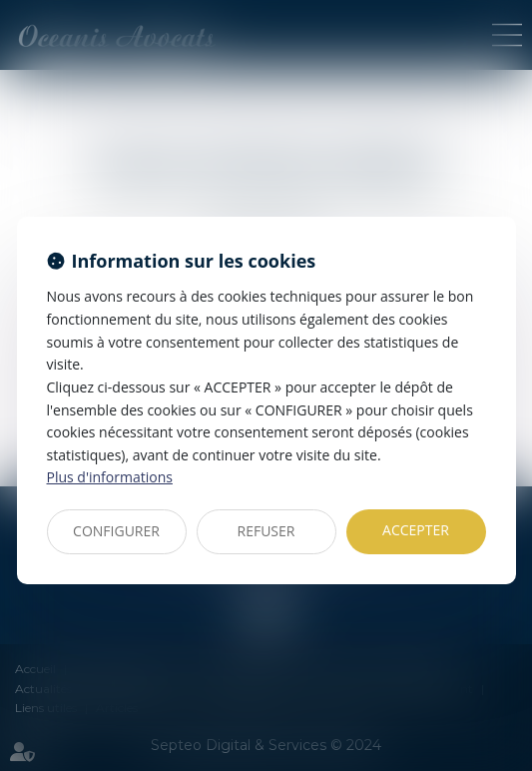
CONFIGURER (116, 531)
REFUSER (266, 531)
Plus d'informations (110, 477)
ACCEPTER (416, 530)
